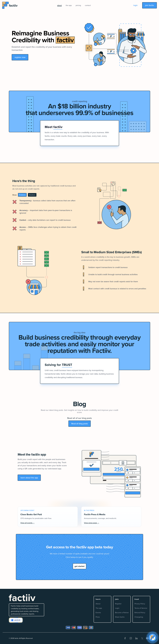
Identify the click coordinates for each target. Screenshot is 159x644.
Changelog (139, 617)
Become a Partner (122, 612)
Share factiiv (120, 617)
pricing (78, 5)
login (135, 5)
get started (79, 566)
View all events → (27, 523)
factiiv (16, 638)
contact (88, 5)
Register (118, 604)
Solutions (32, 195)
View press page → (92, 523)
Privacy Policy (140, 604)
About (98, 604)
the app (69, 5)
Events (98, 612)
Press (98, 617)
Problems (22, 195)
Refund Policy (140, 612)
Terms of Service (141, 608)
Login (117, 608)
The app (99, 608)
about (59, 5)
